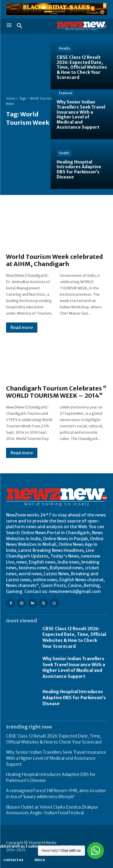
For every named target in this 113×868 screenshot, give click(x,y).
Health (64, 153)
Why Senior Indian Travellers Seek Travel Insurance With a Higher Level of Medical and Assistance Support (74, 667)
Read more (22, 328)
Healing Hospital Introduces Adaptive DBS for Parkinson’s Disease (74, 697)
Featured (66, 93)
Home (11, 99)
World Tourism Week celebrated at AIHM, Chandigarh (55, 260)
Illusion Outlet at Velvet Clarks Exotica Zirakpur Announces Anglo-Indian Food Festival (52, 810)
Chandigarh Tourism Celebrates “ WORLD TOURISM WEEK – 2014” (56, 392)
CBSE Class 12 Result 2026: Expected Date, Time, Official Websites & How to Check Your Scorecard (74, 638)
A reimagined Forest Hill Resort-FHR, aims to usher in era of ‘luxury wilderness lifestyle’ (56, 794)
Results (64, 48)
